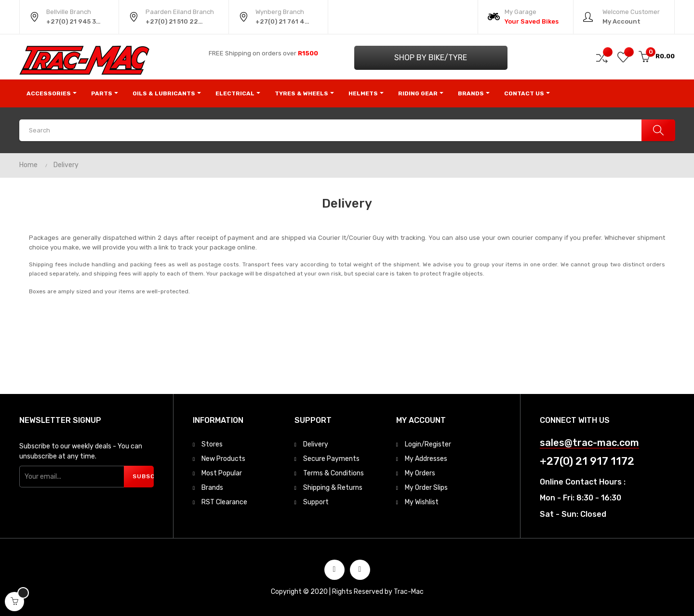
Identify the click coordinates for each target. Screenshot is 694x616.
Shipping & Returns (333, 488)
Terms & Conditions (334, 473)
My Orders (420, 473)
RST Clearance (224, 502)
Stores (212, 444)
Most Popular (222, 473)
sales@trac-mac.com (589, 443)
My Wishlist (422, 502)
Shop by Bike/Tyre (431, 58)
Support (316, 502)
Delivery (316, 444)
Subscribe (143, 476)
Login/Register (428, 444)
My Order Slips (426, 488)
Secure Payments (331, 459)
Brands (212, 488)
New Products (223, 459)
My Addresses (426, 459)
